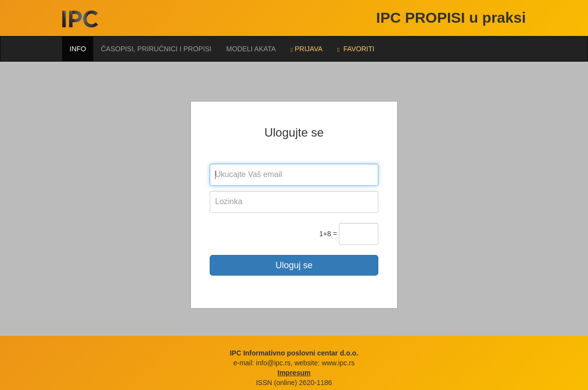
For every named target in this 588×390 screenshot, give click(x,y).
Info (78, 49)
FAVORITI (356, 49)
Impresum (294, 373)
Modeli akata (251, 49)
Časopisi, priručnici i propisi (156, 49)
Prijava (307, 49)
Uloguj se (294, 265)
